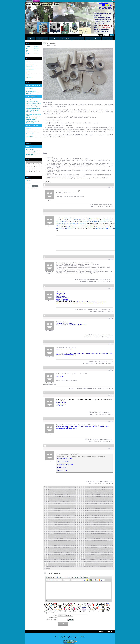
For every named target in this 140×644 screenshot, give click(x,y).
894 (63, 548)
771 (90, 538)
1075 (86, 559)
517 (57, 522)
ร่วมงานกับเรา (29, 77)
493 (77, 520)
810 (100, 541)
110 (59, 494)
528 (80, 522)
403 (102, 513)
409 (45, 515)
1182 (96, 566)
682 (47, 534)
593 (73, 527)
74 (55, 492)
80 (67, 492)
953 (45, 552)
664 (80, 531)
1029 (61, 557)
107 (53, 494)
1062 (59, 559)
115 (69, 494)
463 (86, 518)
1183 (98, 566)
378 (51, 513)
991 (53, 555)
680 (112, 531)
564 (84, 524)
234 (104, 501)
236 (108, 501)
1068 (71, 559)
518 (59, 522)
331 (94, 508)
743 (102, 536)
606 (100, 527)
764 (75, 538)
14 (71, 487)
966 (71, 552)
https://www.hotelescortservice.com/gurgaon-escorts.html (98, 279)
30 (104, 487)
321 (73, 508)
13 (69, 487)
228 (92, 501)
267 (102, 504)
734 (84, 536)
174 (51, 499)
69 (45, 492)
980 (100, 552)
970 (80, 552)
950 (108, 550)
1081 (98, 559)
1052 (108, 557)
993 (57, 555)
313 (57, 508)
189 (82, 499)
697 (77, 534)
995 (61, 555)
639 (98, 529)
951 (110, 550)
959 (57, 552)
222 (80, 501)
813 (106, 541)
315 (61, 508)
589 (65, 527)
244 (55, 504)
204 (112, 499)
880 (104, 545)
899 (73, 548)
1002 (75, 555)
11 (65, 487)
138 (47, 497)
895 (65, 548)
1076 (88, 559)
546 (47, 524)
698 (80, 534)
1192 (47, 569)
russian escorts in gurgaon (81, 302)
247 (61, 504)
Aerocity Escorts (62, 467)
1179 (90, 566)
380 (55, 513)
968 (75, 552)
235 (106, 501)
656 (63, 531)
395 (86, 513)
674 (100, 531)
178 (59, 499)
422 (71, 515)
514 (51, 522)
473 (106, 518)
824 (59, 543)
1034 (71, 557)
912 (100, 548)
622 (63, 529)
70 (47, 492)
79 (65, 492)
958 (55, 552)
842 (96, 543)
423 (73, 515)
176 (55, 499)
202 (108, 499)
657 (65, 531)
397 (90, 513)
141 (53, 497)
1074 (84, 559)
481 (53, 520)
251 (69, 504)
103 (45, 494)
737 (90, 536)
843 (98, 543)
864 (71, 545)
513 (49, 522)
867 (77, 545)
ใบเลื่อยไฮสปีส (30, 88)
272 (112, 504)
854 (51, 545)
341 (45, 511)
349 (61, 511)
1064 (63, 559)
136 (112, 494)
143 (57, 497)
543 (110, 522)
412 (51, 515)
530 (84, 522)
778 (104, 538)
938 (84, 550)
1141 (82, 564)
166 (104, 497)
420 (67, 515)
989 (49, 555)
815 (110, 541)
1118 (104, 562)
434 (96, 515)
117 (73, 494)
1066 (67, 559)
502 (96, 520)
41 (57, 490)
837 (86, 543)
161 (94, 497)
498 (88, 520)
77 (61, 492)
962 (63, 552)
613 (45, 529)
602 (92, 527)
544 (112, 522)
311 (53, 508)
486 (63, 520)
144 (59, 497)
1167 (65, 566)
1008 (88, 555)
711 (106, 534)
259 (86, 504)
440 (108, 515)
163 (98, 497)
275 (49, 506)
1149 (98, 564)
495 (82, 520)
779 (106, 538)
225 (86, 501)
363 (90, 511)
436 (100, 515)
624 (67, 529)
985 (110, 552)
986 (112, 552)
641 (102, 529)
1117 (102, 562)
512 (47, 522)
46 (67, 490)
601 (90, 527)
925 (57, 550)
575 (106, 524)
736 (88, 536)
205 (45, 501)
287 (73, 506)
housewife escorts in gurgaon (94, 302)
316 (63, 508)
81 (69, 492)
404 (104, 513)
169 (110, 497)
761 (69, 538)
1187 (106, 566)
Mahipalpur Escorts (62, 470)
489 (69, 520)
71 (49, 492)
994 (59, 555)
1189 (110, 566)
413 (53, 515)
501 (94, 520)
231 (98, 501)
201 (106, 499)
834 (80, 543)
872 (88, 545)
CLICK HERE (59, 376)
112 (63, 494)
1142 (84, 564)
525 (73, 522)
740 (96, 536)
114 (67, 494)
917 (110, 548)
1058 (51, 559)
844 (100, 543)
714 (112, 534)
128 (96, 494)
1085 (106, 559)
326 (84, 508)
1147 (94, 564)
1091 (49, 562)
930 (67, 550)
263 (94, 504)
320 (71, 508)
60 (96, 490)
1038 (79, 557)
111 (61, 494)
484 (59, 520)
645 (110, 529)
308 (47, 508)
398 (92, 513)
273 (45, 506)
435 (98, 515)
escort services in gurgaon (81, 303)
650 (51, 531)
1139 (77, 564)
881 (106, 545)
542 (108, 522)
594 (75, 527)
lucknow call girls (60, 293)
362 (88, 511)
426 (80, 515)
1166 (63, 566)
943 (94, 550)
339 (110, 508)
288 (75, 506)
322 (75, 508)
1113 (94, 562)
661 (73, 531)
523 (69, 522)
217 (69, 501)
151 (73, 497)
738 (92, 536)
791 (61, 541)
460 (80, 518)
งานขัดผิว (29, 128)
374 (112, 511)
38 (51, 490)
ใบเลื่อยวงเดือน (30, 136)
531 (86, 522)
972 (84, 552)
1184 (100, 566)
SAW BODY (29, 139)
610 (108, 527)
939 (86, 550)
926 (59, 550)
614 (47, 529)
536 (96, 522)
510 (112, 520)
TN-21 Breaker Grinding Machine (34, 106)
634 (88, 529)
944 (96, 550)
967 (73, 552)
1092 (51, 562)
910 (96, 548)
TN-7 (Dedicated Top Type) (32, 101)
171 (45, 499)
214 (63, 501)
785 (49, 541)
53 (82, 490)
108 (55, 494)
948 (104, 550)
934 (75, 550)
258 (84, 504)
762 (71, 538)
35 (45, 490)
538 (100, 522)
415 (57, 515)
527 (77, 522)
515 (53, 522)
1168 (67, 566)
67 (110, 490)
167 (106, 497)
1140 (79, 564)
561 (77, 524)
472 (104, 518)
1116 (100, 562)
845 (102, 543)
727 (69, 536)
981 (102, 552)
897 (69, 548)
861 (65, 545)
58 (92, 490)
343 (49, 511)
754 (55, 538)
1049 (102, 557)
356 (75, 511)
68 (112, 490)
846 (104, 543)
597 (82, 527)
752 (51, 538)
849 (110, 543)
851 (45, 545)
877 (98, 545)
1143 (86, 564)
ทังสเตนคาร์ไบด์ (30, 149)
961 (61, 552)
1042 (88, 557)
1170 (71, 566)
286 (71, 506)
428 (84, 515)
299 (98, 506)
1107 (82, 562)
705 (94, 534)
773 (94, 538)
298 (96, 506)
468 (96, 518)
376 (47, 513)
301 (102, 506)
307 (45, 508)
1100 (67, 562)
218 (71, 501)
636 (92, 529)
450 (59, 518)
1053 (110, 557)
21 (86, 487)
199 (102, 499)
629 (77, 529)
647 (45, 531)
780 (108, 538)
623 (65, 529)
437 (102, 515)
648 (47, 531)
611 (110, 527)
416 (59, 515)
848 (108, 543)
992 (55, 555)
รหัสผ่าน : (28, 183)
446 (51, 518)
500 (92, 520)
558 (71, 524)
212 (59, 501)
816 (112, 541)
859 (61, 545)
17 (77, 487)
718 (51, 536)
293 (86, 506)
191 (86, 499)
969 (77, 552)
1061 (57, 559)
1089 (45, 562)
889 (53, 548)
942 (92, 550)
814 (108, 541)
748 (112, 536)
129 (98, 494)
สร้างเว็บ (33, 1)
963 (65, 552)
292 (84, 506)
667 (86, 531)
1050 (104, 557)
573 (102, 524)
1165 (61, 566)
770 (88, 538)
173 (49, 499)
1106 (79, 562)
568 (92, 524)
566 (88, 524)
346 (55, 511)
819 (49, 543)
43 (61, 490)
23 (90, 487)
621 (61, 529)
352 (67, 511)
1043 (90, 557)
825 (61, 543)
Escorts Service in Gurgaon (65, 458)
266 (100, 504)
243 (53, 504)
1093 (53, 562)
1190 (112, 566)
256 (80, 504)
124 (88, 494)
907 (90, 548)
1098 (63, 562)
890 (55, 548)
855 (53, 545)
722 (59, 536)
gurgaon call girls (91, 303)
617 (53, 529)
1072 (79, 559)
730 (75, 536)
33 (110, 487)
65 (106, 490)
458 (75, 518)
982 (104, 552)
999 (69, 555)
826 (63, 543)
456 (71, 518)
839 (90, 543)
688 (59, 534)
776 (100, 538)
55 (86, 490)
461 (82, 518)
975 (90, 552)
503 (98, 520)
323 (77, 508)
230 (96, 501)
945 (98, 550)
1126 (51, 564)
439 (106, 515)
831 (73, 543)
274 (47, 506)
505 (102, 520)
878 (100, 545)
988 (47, 555)
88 (84, 492)
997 (65, 555)
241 (49, 504)
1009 (90, 555)
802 (84, 541)
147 (65, 497)
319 (69, 508)
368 (100, 511)
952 (112, 550)
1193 (49, 569)
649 (49, 531)
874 (92, 545)
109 (57, 494)
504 (100, 520)
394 (84, 513)
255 (77, 504)
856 (55, 545)
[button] (50, 577)
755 (57, 538)
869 (82, 545)
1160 (51, 566)
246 (59, 504)
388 (71, 513)
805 (90, 541)
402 (100, 513)
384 (63, 513)
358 (80, 511)
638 (96, 529)
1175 (82, 566)
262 (92, 504)
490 (71, 520)
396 (88, 513)
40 (55, 490)
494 (80, 520)
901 (77, 548)
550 (55, 524)
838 (88, 543)
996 (63, 555)
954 (47, 552)
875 (94, 545)
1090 (47, 562)
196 (96, 499)
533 (90, 522)
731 (77, 536)
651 (53, 531)
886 (47, 548)
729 (73, 536)
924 (55, 550)
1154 (108, 564)
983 (106, 552)
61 (98, 490)
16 (75, 487)
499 (90, 520)
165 (102, 497)
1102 (71, 562)
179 (61, 499)
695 (73, 534)
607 (102, 527)
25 (94, 487)
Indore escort (59, 349)
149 (69, 497)
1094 (55, 562)
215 (65, 501)
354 (71, 511)
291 (82, 506)
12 (67, 487)
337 (106, 508)
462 (84, 518)
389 (73, 513)
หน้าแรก (28, 61)
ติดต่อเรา (28, 75)
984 (108, 552)
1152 (104, 564)
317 (65, 508)
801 (82, 541)
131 (102, 494)
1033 (69, 557)
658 (67, 531)
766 (80, 538)
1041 (86, 557)
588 (63, 527)
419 (65, 515)
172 (47, 499)
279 (57, 506)
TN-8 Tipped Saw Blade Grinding (34, 104)
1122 (112, 562)
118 (75, 494)
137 (45, 497)
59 (94, 490)
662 (75, 531)
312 (55, 508)
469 (98, 518)
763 (73, 538)
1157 (45, 566)
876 (96, 545)
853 (49, 545)
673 (98, 531)
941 (90, 550)
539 (102, 522)
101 (110, 492)
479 (49, 520)
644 (108, 529)
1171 (73, 566)
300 (100, 506)
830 (71, 543)
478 (47, 520)
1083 (102, 559)
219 (73, 501)
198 (100, 499)
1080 (96, 559)
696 (75, 534)
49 (73, 490)
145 (61, 497)
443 (45, 518)
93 (94, 492)
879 (102, 545)
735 (86, 536)
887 (49, 548)
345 (53, 511)
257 (82, 504)
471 (102, 518)
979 (98, 552)
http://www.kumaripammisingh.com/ (104, 335)
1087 (110, 559)
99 (106, 492)
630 (80, 529)
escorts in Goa (80, 353)
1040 (84, 557)
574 (104, 524)
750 (47, 538)
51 (77, 490)
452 (63, 518)
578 (112, 524)
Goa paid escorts (100, 353)
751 (49, 538)
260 (88, 504)
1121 (110, 562)
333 (98, 508)
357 (77, 511)
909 (94, 548)
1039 (82, 557)
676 (104, 531)
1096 (59, 562)
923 (53, 550)
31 (106, 487)
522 (67, 522)
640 (100, 529)
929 (65, 550)
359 (82, 511)
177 (57, 499)
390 (75, 513)
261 (90, 504)
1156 (112, 564)
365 (94, 511)
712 (108, 534)
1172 (75, 566)
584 (55, 527)
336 (104, 508)
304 (108, 506)
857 (57, 545)
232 (100, 501)
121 (82, 494)
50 (75, 490)
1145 (90, 564)
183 (69, 499)
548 (51, 524)
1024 (51, 557)
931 (69, 550)
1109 (86, 562)
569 (94, 524)
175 (53, 499)
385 (65, 513)
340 (112, 508)
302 (104, 506)
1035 (73, 557)
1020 (112, 555)
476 (112, 518)
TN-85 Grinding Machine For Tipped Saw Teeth (33, 122)
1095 (57, 562)
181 (65, 499)
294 (88, 506)
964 (67, 552)
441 (110, 515)
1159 (49, 566)
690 (63, 534)
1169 (69, 566)
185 (73, 499)
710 (104, 534)
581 (49, 527)
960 (59, 552)
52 (80, 490)
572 (100, 524)
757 (61, 538)
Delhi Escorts (60, 406)
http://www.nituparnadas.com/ (105, 361)
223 (82, 501)
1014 (100, 555)
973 (86, 552)
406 (108, 513)
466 (92, 518)
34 (112, 487)
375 (45, 513)
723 (61, 536)
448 (55, 518)
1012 (96, 555)
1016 (104, 555)
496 (84, 520)
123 (86, 494)
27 (98, 487)
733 (82, 536)
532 (88, 522)
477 (45, 520)
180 (63, 499)
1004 (79, 555)
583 (53, 527)
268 (104, 504)
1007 (86, 555)
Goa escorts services (90, 353)
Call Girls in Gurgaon (63, 461)
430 (88, 515)
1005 (82, 555)
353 (69, 511)
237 (110, 501)
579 (45, 527)
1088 (112, 559)
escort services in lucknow (62, 298)
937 (82, 550)
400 (96, 513)
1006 (84, 555)
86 (80, 492)
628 (75, 529)
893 (61, 548)
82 (71, 492)
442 (112, 515)
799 (77, 541)
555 (65, 524)
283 (65, 506)
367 (98, 511)
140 (51, 497)
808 (96, 541)
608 (104, 527)
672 (96, 531)
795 (69, 541)
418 (63, 515)
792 (63, 541)
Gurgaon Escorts (61, 404)
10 (63, 487)
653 (57, 531)
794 (67, 541)
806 (92, 541)
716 (47, 536)
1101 (69, 562)
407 (110, 513)
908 (92, 548)
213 (61, 501)
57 (90, 490)
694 (71, 534)
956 (51, 552)
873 (90, 545)
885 (45, 548)
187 (77, 499)
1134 (67, 564)
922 (51, 550)
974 (88, 552)
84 (75, 492)
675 (102, 531)
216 (67, 501)
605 (98, 527)
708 (100, 534)
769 (86, 538)
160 (92, 497)
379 (53, 513)
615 (49, 529)
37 (49, 490)
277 (53, 506)
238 (112, 501)
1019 (110, 555)
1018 (108, 555)
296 (92, 506)
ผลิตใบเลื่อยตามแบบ (31, 131)
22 (88, 487)
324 (80, 508)
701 (86, 534)
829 (69, 543)
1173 (77, 566)
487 (65, 520)
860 (63, 545)
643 (106, 529)
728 (71, 536)
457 (73, 518)
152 (75, 497)
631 (82, 529)
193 (90, 499)
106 (51, 494)
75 (57, 492)
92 (92, 492)
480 (51, 520)
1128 (55, 564)
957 (53, 552)
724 (63, 536)
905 (86, 548)
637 (94, 529)
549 (53, 524)
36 (47, 490)
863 (69, 545)
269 (106, 504)
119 (77, 494)
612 (112, 527)
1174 (79, 566)
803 (86, 541)
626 (71, 529)
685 (53, 534)
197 (98, 499)
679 (110, 531)
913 (102, 548)
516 (55, 522)
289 (77, 506)
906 (88, 548)
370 (104, 511)
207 (49, 501)
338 (108, 508)
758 (63, 538)
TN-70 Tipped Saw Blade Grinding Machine (34, 115)
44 (63, 490)
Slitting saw (29, 94)
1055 (45, 559)
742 (100, 536)
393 (82, 513)
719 (53, 536)
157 (86, 497)
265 (98, 504)
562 (80, 524)
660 (71, 531)
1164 (59, 566)
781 (110, 538)
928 (63, 550)
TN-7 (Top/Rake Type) (31, 99)
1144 (88, 564)
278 (55, 506)
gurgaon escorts (63, 303)
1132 (63, 564)
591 (69, 527)
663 (77, 531)
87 (82, 492)
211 (57, 501)
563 (82, 524)
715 (45, 536)
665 (82, 531)
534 (92, 522)
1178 (88, 566)
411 (49, 515)
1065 (65, 559)
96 (100, 492)
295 (90, 506)
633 (86, 529)
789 (57, 541)
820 (51, 543)
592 (71, 527)
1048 (100, 557)
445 (49, 518)
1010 (92, 555)
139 (49, 497)
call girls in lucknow (61, 295)
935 (77, 550)
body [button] (47, 601)
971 (82, 552)
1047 (98, 557)
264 (96, 504)
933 (73, 550)
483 (57, 520)
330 (92, 508)
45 (65, 490)
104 (47, 494)
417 (61, 515)
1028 (59, 557)
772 (92, 538)
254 (75, 504)
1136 (71, 564)
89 (86, 492)
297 (94, 506)
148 (67, 497)
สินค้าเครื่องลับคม (30, 64)
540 (104, 522)
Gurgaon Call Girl (61, 402)
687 (57, 534)
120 (80, 494)
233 (102, 501)
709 (102, 534)
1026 (55, 557)
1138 (75, 564)
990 (51, 555)
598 (84, 527)
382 (59, 513)
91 (90, 492)
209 (53, 501)
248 (63, 504)
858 (59, 545)
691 (65, 534)
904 (84, 548)
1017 (106, 555)
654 (59, 531)
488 (67, 520)
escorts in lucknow (60, 296)
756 (59, 538)
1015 (102, 555)
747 (110, 536)
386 (67, 513)
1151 (102, 564)
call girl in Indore (68, 349)
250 (67, 504)
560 (75, 524)
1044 (92, 557)
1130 (59, 564)
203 (110, 499)
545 (45, 524)
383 (61, 513)
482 (55, 520)
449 (57, 518)
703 (90, 534)
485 (61, 520)
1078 (92, 559)
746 (108, 536)
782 (112, 538)
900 (75, 548)
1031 (65, 557)
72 (51, 492)
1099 (65, 562)
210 (55, 501)
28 (100, 487)
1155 (110, 564)
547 (49, 524)
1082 (100, 559)
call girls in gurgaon (99, 303)
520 (63, 522)
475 (110, 518)
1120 (108, 562)
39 (53, 490)
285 (69, 506)
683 (49, 534)
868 (80, 545)
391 (77, 513)
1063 (61, 559)
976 (92, 552)
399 (94, 513)
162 (96, 497)
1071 (77, 559)
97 (102, 492)
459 (77, 518)
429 (86, 515)
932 (71, 550)
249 (65, 504)
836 (84, 543)
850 (112, 543)
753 (53, 538)
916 (108, 548)
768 (84, 538)
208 (51, 501)
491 (73, 520)
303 (106, 506)
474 (108, 518)
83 (73, 492)
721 (57, 536)
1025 (53, 557)
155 (82, 497)
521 (65, 522)
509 (110, 520)
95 (98, 492)
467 (94, 518)
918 (112, 548)
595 (77, 527)
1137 (73, 564)
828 (67, 543)
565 (86, 524)
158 (88, 497)
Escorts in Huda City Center (65, 464)
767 (82, 538)
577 (110, 524)
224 (84, 501)
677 (106, 531)
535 (94, 522)
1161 (53, 566)
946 (100, 550)
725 (65, 536)
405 (106, 513)
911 (98, 548)
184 (71, 499)
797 (73, 541)
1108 (84, 562)
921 (49, 550)
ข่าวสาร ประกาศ (30, 69)
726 (67, 536)
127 (94, 494)
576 (108, 524)
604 (96, 527)
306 (112, 506)
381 (57, 513)
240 (47, 504)
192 (88, 499)
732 (80, 536)
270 (108, 504)
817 (45, 543)
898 (71, 548)
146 (63, 497)
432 (92, 515)
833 (77, 543)
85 (77, 492)
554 (63, 524)
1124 (47, 564)
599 (86, 527)
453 (65, 518)
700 (84, 534)
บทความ (28, 72)
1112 (92, 562)
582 (51, 527)
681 (45, 534)
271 (110, 504)
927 (61, 550)
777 (102, 538)
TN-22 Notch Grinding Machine (33, 108)
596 (80, 527)
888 (51, 548)
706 (96, 534)
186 (75, 499)
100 (108, 492)
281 (61, 506)
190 (84, 499)
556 (67, 524)
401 (98, 513)
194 (92, 499)
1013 (98, 555)
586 (59, 527)
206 (47, 501)
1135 (69, 564)
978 (96, 552)
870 (84, 545)
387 (69, 513)
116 (71, 494)
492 (75, 520)
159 (90, 497)
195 (94, 499)
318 (67, 508)
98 (104, 492)
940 (88, 550)
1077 (90, 559)
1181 (94, 566)
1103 (73, 562)
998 (67, 555)
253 (73, 504)
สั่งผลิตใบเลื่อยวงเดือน (32, 126)
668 (88, 531)
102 (112, 492)
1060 (55, 559)
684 (51, 534)
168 (108, 497)
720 (55, 536)
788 (55, 541)
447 (53, 518)
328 (88, 508)
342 (47, 511)
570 (96, 524)
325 (82, 508)
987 (45, 555)
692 (67, 534)
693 (69, 534)
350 (63, 511)
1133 (65, 564)
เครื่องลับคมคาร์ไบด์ (32, 96)
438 (104, 515)
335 (102, 508)
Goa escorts (73, 353)
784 (47, 541)
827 (65, 543)
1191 (45, 569)
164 (100, 497)
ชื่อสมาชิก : (28, 180)
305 (110, 506)
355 (73, 511)
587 (61, 527)
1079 (94, 559)
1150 (100, 564)
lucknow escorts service (62, 299)
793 (65, 541)
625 (69, 529)
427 (82, 515)
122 (84, 494)
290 (80, 506)
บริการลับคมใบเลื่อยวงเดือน (34, 86)
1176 (84, 566)
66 (108, 490)
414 (55, 515)
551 (57, 524)
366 (96, 511)
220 (75, 501)
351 (65, 511)
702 (88, 534)
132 (104, 494)
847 (106, 543)
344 (51, 511)
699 (82, 534)
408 (112, 513)
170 (112, 497)
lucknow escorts (60, 292)
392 (80, 513)
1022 (47, 557)
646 (112, 529)
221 (77, 501)
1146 (92, 564)
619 (57, 529)
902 (80, 548)
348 (59, 511)
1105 (77, 562)
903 (82, 548)
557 (69, 524)
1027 (57, 557)
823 (57, 543)
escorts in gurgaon (71, 303)
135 (110, 494)
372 (108, 511)
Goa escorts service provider (68, 355)
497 (86, 520)
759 (65, 538)
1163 (57, 566)
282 (63, 506)
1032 (67, 557)
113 (65, 494)
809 (98, 541)
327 (86, 508)
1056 (47, 559)
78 (63, 492)
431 (90, 515)
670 (92, 531)
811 (102, 541)
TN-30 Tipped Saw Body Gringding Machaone (32, 119)
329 (90, 508)
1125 (49, 564)
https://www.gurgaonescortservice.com (103, 440)
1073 (82, 559)
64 (104, 490)
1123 (45, 564)
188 (80, 499)
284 (67, 506)
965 (69, 552)
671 (94, 531)
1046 (96, 557)
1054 (112, 557)
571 (98, 524)
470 (100, 518)
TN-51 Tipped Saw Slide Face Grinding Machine (33, 111)
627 (73, 529)
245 (57, 504)
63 (102, 490)
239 (45, 504)
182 (67, 499)
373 (110, 511)
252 (71, 504)
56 (88, 490)
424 (75, 515)
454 (67, 518)
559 (73, 524)
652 (55, 531)
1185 (102, 566)
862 (67, 545)
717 (49, 536)
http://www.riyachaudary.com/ (105, 412)
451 (61, 518)
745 (106, 536)
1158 (47, 566)
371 (106, 511)
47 (69, 490)
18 (80, 487)
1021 (45, 557)
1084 (104, 559)
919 (45, 550)
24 (92, 487)
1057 (49, 559)
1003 (77, 555)
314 (59, 508)
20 (84, 487)
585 (57, 527)
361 (86, 511)
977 (94, 552)
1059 (53, 559)
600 (88, 527)
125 (90, 494)
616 (51, 529)
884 (112, 545)
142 (55, 497)
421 (69, 515)
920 (47, 550)
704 (92, 534)
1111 (90, 562)
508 (108, 520)
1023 (49, 557)
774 (96, 538)
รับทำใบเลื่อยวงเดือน (31, 155)
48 (71, 490)
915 (106, 548)
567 (90, 524)
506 (104, 520)
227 (90, 501)
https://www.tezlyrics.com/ (63, 194)
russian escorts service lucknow (64, 301)
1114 (96, 562)
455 (69, 518)
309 (49, 508)
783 (45, 541)
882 (108, 545)
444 (47, 518)
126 (92, 494)
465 (90, 518)
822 (55, 543)
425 (77, 515)
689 (61, 534)
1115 (98, 562)
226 (88, 501)
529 (82, 522)
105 (49, 494)
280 (59, 506)
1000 (71, 555)
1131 (61, 564)
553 (61, 524)
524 (71, 522)
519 (61, 522)
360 (84, 511)
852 (47, 545)
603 (94, 527)
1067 (69, 559)
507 (106, 520)
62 (100, 490)
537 (98, 522)
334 (100, 508)
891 (57, 548)
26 (96, 487)
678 (108, 531)
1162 (55, 566)
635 (90, 529)
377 (49, 513)
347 (57, 511)
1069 (73, 559)
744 (104, 536)
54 (84, 490)
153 (77, 497)
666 (84, 531)
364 (92, 511)
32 (108, 487)
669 (90, 531)
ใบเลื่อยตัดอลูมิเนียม (31, 134)
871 (86, 545)
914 (104, 548)
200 (104, 499)
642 (104, 529)
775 (98, 538)
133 (106, 494)
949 (106, 550)
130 (100, 494)
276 (51, 506)
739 (94, 536)
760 (67, 538)
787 (53, 541)
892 (59, 548)
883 (110, 545)
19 (82, 487)
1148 (96, 564)
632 (84, 529)
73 (53, 492)
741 (98, 536)
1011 (94, 555)
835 (82, 543)
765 (77, 538)
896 (67, 548)
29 (102, 487)
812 (104, 541)
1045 (94, 557)
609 (106, 527)
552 (59, 524)
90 (88, 492)
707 (98, 534)
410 (47, 515)
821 (53, 543)
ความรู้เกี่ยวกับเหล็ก (31, 152)
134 (108, 494)
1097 (61, 562)
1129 (57, 564)
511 (45, 522)
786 (51, 541)
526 (75, 522)
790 (59, 541)
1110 (88, 562)
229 (94, 501)
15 (73, 487)
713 (110, 534)
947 (102, 550)
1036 (75, 557)
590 (67, 527)
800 (80, 541)
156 (84, 497)
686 (55, 534)
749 (45, 538)
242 (51, 504)
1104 (75, 562)
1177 (86, 566)
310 (51, 508)
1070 (75, 559)
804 (88, 541)
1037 (77, 557)
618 (55, 529)
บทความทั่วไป (30, 147)
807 (94, 541)
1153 (106, 564)
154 (80, 497)
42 (59, 490)
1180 (92, 566)
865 (73, 545)
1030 (63, 557)
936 (80, 550)
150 (71, 497)
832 (75, 543)
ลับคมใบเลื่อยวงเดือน (31, 91)
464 (88, 518)
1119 (106, 562)
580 (47, 527)
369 (102, 511)
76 (59, 492)
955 (49, 552)
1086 (108, 559)
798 (75, 541)
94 (96, 492)
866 (75, 545)
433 (94, 515)
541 (106, 522)
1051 (106, 557)
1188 (108, 566)
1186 (104, 566)
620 (59, 529)
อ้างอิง (111, 187)
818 (47, 543)
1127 (53, 564)
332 (96, 508)
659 (69, 531)
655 (61, 531)
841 (94, 543)
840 (92, 543)
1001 (73, 555)
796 (71, 541)
